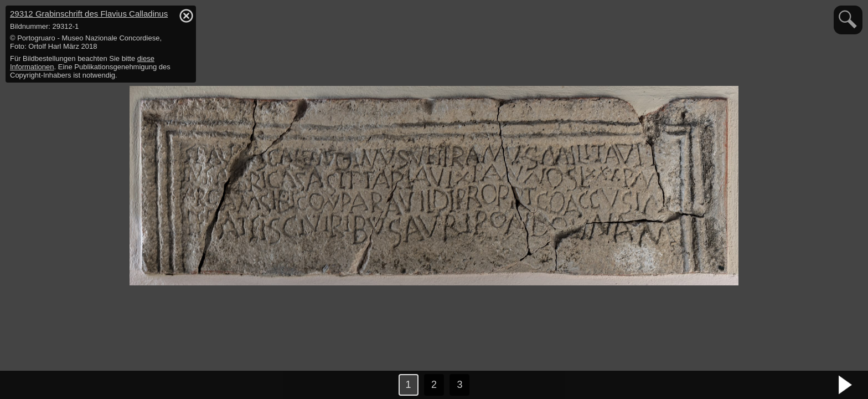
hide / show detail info (186, 16)
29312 (89, 14)
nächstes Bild (846, 385)
